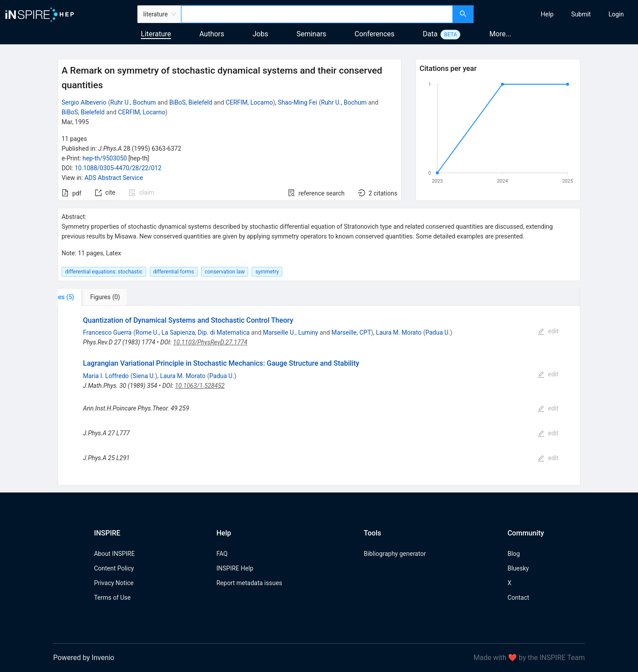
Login (616, 14)
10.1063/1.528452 (200, 386)
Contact (518, 598)
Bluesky (518, 568)
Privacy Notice (114, 583)
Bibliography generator (395, 554)
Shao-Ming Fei (298, 102)
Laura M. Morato (399, 332)
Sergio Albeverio (84, 102)
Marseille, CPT (351, 332)
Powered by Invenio (84, 658)
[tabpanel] (319, 395)
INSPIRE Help (235, 568)
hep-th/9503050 (105, 158)
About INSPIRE (114, 554)
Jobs (260, 34)
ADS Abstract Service (114, 178)
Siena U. (144, 376)
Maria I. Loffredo (106, 376)
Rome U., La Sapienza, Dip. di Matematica (193, 332)
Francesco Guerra (107, 332)
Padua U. (438, 332)
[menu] (557, 14)
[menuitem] (547, 14)
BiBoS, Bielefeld (191, 102)
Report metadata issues (249, 583)
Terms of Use (112, 598)
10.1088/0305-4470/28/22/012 (118, 168)
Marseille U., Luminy (291, 332)
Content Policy (114, 568)
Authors (212, 34)
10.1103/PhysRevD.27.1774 (210, 342)
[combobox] (317, 14)
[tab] (85, 297)
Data (430, 34)
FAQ (222, 554)
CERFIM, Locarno (249, 102)
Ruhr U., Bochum (133, 102)
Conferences (374, 34)
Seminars (311, 34)
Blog (514, 554)
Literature (156, 34)
